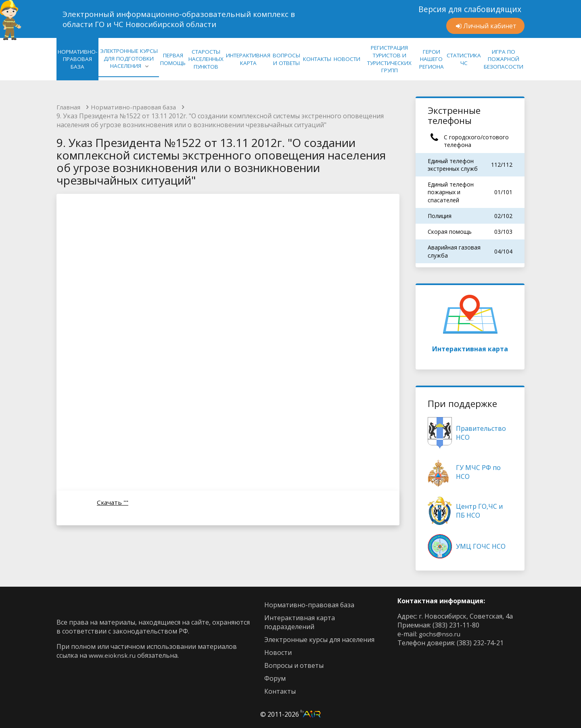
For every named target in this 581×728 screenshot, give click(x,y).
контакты (280, 691)
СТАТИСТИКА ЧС (464, 59)
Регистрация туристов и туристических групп (389, 59)
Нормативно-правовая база (138, 107)
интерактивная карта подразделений (300, 622)
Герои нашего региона (432, 59)
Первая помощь (173, 59)
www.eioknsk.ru (113, 655)
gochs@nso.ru (440, 634)
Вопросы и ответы (294, 665)
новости (278, 652)
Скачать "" (113, 503)
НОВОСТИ (347, 59)
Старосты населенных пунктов (206, 59)
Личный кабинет (490, 26)
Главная (69, 107)
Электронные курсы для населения (319, 640)
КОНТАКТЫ (317, 59)
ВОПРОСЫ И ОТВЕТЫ (286, 59)
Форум (275, 678)
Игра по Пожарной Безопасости (504, 59)
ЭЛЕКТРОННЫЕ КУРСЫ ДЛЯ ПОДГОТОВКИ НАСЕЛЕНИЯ (129, 58)
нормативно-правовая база (77, 59)
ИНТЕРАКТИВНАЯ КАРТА (248, 59)
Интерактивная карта (470, 321)
